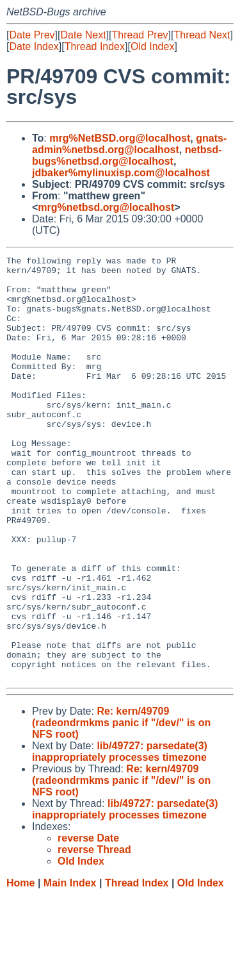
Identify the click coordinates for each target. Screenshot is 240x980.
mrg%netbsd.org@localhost (106, 207)
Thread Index (95, 46)
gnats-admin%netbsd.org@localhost (129, 144)
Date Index (34, 46)
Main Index (70, 968)
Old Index (152, 46)
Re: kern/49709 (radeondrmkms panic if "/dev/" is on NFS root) (121, 807)
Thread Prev (140, 35)
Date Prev (32, 35)
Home (20, 968)
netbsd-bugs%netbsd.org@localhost (127, 155)
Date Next (83, 35)
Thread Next (202, 35)
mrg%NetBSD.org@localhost (120, 138)
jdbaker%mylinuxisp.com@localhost (121, 173)
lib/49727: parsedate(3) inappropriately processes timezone (120, 836)
